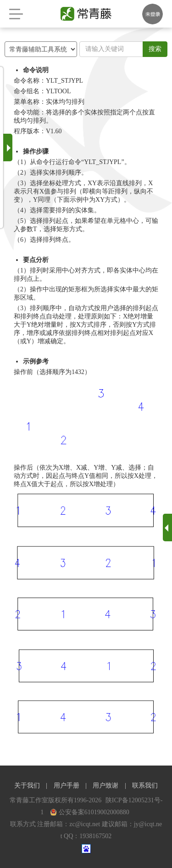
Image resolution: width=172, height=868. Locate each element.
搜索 (155, 49)
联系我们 (145, 786)
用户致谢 (105, 786)
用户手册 (67, 786)
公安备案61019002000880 (90, 812)
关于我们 (27, 786)
